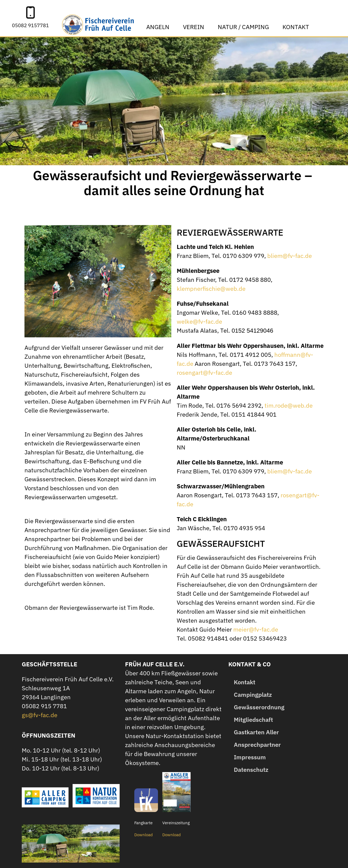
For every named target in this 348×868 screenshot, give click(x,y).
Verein (195, 27)
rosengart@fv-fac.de (204, 372)
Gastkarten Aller (256, 732)
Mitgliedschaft (253, 719)
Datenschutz (251, 769)
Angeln (159, 27)
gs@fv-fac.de (40, 715)
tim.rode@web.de (289, 405)
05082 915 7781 (44, 706)
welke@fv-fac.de (199, 321)
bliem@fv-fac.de (290, 256)
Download (144, 835)
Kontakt (297, 27)
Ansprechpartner (257, 744)
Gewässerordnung (259, 707)
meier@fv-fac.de (256, 629)
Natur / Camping (245, 27)
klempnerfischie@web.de (211, 288)
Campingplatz (253, 694)
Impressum (250, 757)
